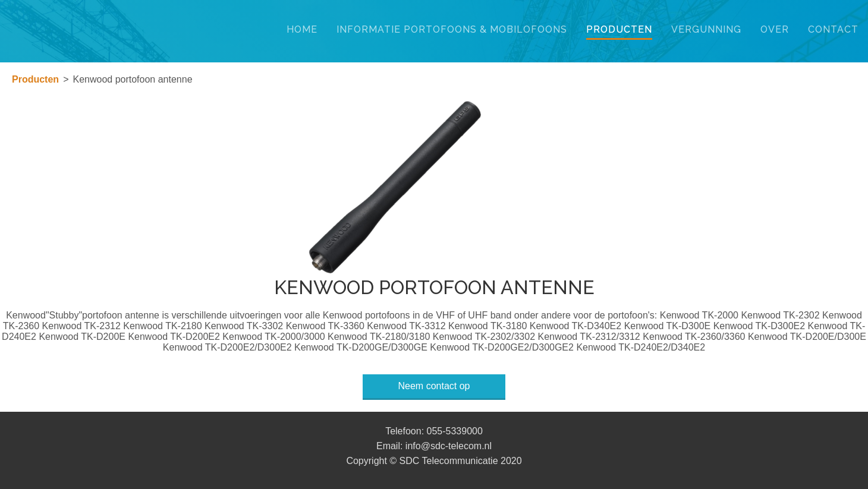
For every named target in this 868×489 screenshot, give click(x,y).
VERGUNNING (706, 29)
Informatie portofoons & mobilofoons (452, 29)
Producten (619, 29)
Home (302, 29)
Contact (833, 29)
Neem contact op (434, 386)
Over (775, 29)
